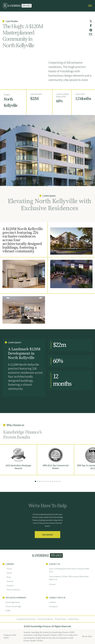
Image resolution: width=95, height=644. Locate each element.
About (9, 573)
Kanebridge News (13, 602)
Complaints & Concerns (26, 619)
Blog (9, 577)
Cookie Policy (73, 619)
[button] (36, 481)
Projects (10, 585)
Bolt (90, 636)
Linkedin (52, 602)
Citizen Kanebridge (13, 606)
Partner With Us (13, 590)
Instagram (53, 606)
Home (9, 569)
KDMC (8, 611)
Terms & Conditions (45, 619)
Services (10, 581)
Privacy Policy (61, 619)
